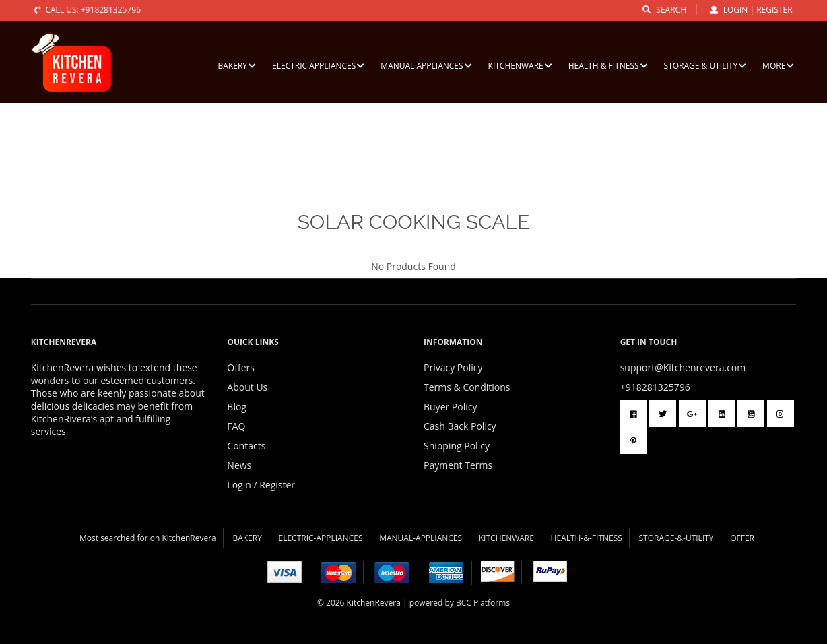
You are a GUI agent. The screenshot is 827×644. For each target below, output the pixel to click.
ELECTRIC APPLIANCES (318, 66)
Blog (237, 407)
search (664, 10)
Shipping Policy (457, 446)
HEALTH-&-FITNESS (587, 538)
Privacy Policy (453, 367)
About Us (247, 387)
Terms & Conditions (467, 387)
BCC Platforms (483, 603)
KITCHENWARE (520, 66)
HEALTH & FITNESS (608, 66)
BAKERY (237, 66)
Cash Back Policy (460, 426)
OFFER (742, 538)
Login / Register (261, 485)
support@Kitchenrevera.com (683, 367)
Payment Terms (458, 465)
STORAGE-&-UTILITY (676, 538)
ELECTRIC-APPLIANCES (321, 538)
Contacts (246, 446)
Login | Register (751, 10)
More (778, 66)
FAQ (236, 426)
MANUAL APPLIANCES (426, 66)
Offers (241, 367)
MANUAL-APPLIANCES (421, 538)
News (239, 465)
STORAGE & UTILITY (705, 66)
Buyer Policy (451, 407)
